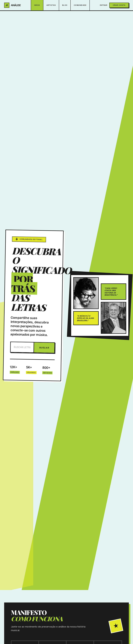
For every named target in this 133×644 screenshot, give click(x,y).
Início (37, 5)
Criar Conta (119, 5)
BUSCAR (44, 348)
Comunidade (80, 5)
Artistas (51, 5)
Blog (65, 5)
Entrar (104, 5)
